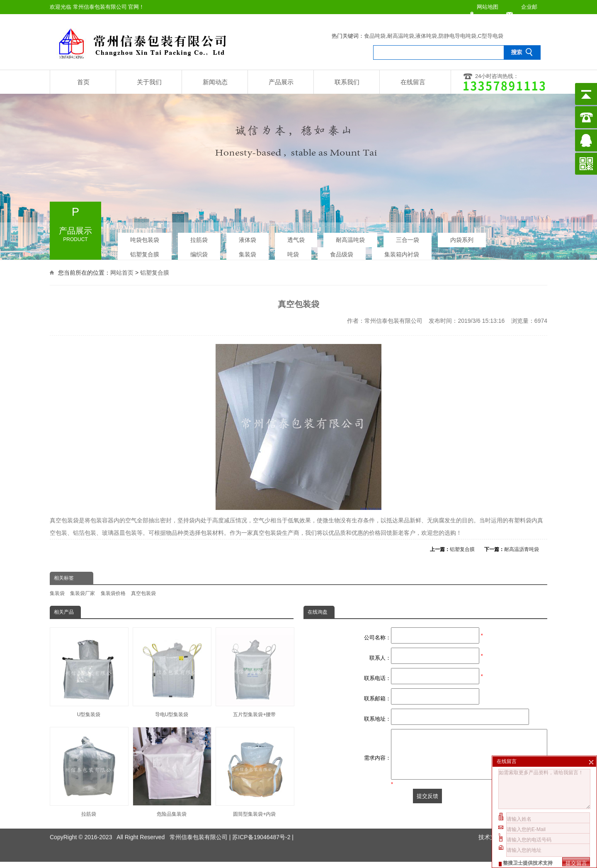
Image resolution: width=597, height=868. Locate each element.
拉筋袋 (199, 237)
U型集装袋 (89, 672)
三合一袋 (408, 237)
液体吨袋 (426, 36)
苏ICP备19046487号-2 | (263, 822)
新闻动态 (215, 82)
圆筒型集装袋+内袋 (255, 772)
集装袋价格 (113, 593)
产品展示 (281, 82)
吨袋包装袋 (145, 237)
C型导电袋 (491, 36)
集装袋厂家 (83, 593)
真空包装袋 (143, 593)
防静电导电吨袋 (457, 36)
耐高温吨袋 (401, 36)
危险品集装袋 (172, 772)
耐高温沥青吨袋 (522, 549)
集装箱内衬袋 (402, 251)
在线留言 (413, 82)
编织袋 (199, 251)
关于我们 (149, 82)
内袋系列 (462, 237)
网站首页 (122, 271)
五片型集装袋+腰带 (255, 672)
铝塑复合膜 (145, 251)
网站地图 (488, 7)
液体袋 (248, 237)
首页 (83, 82)
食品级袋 (342, 251)
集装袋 (248, 251)
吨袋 (293, 251)
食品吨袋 (375, 36)
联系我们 (347, 82)
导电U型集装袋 (172, 672)
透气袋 (296, 237)
